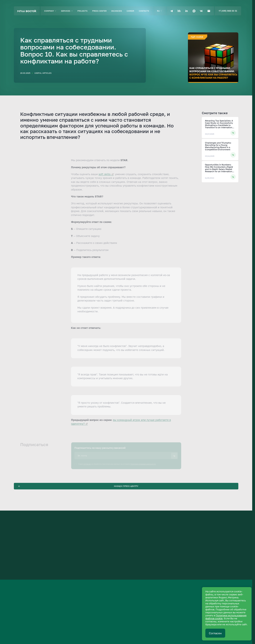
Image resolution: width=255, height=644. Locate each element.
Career (130, 11)
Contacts (144, 11)
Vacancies (117, 11)
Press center (99, 11)
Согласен (215, 633)
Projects (82, 11)
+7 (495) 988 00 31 (228, 11)
